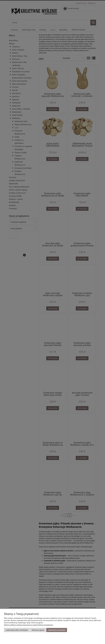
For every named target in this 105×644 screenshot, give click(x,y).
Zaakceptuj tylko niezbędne (17, 630)
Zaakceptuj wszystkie (57, 630)
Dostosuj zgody (38, 630)
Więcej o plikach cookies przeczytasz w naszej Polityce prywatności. (29, 625)
